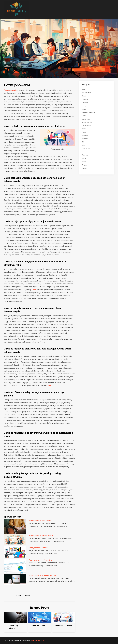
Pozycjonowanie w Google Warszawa (43, 575)
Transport (85, 152)
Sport (84, 145)
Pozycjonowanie (10, 90)
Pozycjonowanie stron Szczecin (41, 535)
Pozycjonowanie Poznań (38, 548)
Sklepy (84, 142)
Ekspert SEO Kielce (38, 626)
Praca (84, 129)
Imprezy (85, 109)
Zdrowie (85, 168)
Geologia (85, 103)
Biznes (84, 89)
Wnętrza (85, 165)
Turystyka (85, 155)
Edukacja (85, 99)
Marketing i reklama (88, 112)
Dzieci (84, 96)
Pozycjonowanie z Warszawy (40, 521)
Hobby (84, 106)
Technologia (86, 149)
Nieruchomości (87, 122)
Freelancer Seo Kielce (63, 626)
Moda (84, 116)
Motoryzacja (86, 119)
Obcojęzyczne (87, 126)
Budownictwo (86, 93)
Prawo (84, 132)
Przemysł (85, 135)
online (48, 385)
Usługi (84, 162)
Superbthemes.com (37, 640)
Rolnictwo (85, 139)
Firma (34, 290)
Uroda (84, 158)
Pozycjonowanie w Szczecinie (40, 560)
